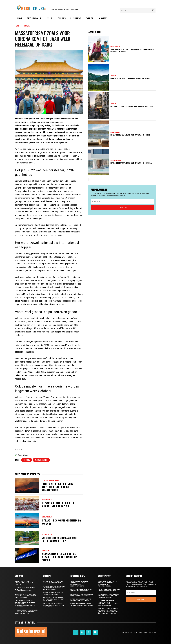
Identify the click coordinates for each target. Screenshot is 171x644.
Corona (27, 460)
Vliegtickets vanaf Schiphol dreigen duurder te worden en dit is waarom (26, 596)
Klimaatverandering (51, 481)
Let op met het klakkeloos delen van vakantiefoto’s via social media (53, 605)
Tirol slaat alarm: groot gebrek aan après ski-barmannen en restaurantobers (132, 50)
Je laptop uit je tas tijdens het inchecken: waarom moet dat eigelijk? (53, 599)
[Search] (153, 10)
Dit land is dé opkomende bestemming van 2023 (61, 522)
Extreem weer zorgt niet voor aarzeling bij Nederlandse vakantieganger (57, 487)
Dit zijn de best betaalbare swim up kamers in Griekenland (132, 163)
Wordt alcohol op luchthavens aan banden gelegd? (24, 583)
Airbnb (113, 104)
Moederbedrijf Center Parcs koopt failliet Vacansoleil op (60, 539)
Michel (25, 455)
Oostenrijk (115, 47)
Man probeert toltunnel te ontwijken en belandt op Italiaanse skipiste (108, 596)
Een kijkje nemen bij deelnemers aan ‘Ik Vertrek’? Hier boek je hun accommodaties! (54, 588)
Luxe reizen (115, 132)
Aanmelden (122, 208)
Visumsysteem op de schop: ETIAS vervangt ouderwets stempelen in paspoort (59, 557)
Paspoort (46, 550)
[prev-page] (90, 180)
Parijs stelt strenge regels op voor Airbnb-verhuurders (132, 107)
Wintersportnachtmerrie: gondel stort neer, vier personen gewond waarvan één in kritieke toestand (108, 611)
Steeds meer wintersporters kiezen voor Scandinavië (109, 590)
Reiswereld (27, 26)
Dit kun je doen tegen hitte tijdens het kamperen (53, 593)
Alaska (113, 76)
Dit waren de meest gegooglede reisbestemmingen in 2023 (58, 504)
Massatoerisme (41, 460)
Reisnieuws (47, 499)
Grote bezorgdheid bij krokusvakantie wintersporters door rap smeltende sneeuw (108, 603)
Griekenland (116, 160)
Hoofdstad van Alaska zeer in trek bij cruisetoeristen (130, 78)
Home (17, 26)
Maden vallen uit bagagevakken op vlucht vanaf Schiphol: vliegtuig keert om (26, 612)
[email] (122, 201)
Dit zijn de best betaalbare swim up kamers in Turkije (130, 135)
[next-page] (94, 180)
